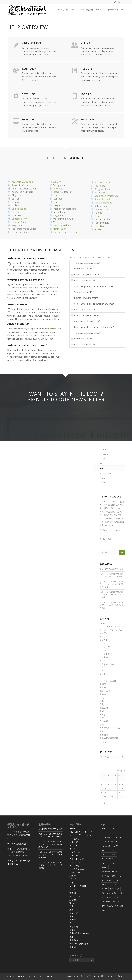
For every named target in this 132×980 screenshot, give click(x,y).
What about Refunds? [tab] (83, 280)
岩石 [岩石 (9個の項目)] (110, 884)
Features (88, 119)
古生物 (103, 687)
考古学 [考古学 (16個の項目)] (116, 897)
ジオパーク (105, 650)
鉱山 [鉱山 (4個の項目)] (122, 906)
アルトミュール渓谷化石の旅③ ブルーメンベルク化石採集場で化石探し (111, 584)
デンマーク (105, 660)
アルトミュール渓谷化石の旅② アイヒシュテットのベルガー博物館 (111, 595)
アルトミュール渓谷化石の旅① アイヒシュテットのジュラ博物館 (111, 605)
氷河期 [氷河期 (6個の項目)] (117, 889)
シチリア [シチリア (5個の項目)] (115, 846)
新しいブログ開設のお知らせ (111, 569)
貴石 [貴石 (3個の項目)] (114, 902)
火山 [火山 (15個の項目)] (108, 893)
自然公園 (104, 721)
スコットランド (107, 654)
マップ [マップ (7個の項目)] (112, 867)
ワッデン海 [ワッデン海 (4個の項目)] (105, 876)
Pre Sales (97, 258)
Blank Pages (104, 454)
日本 (102, 701)
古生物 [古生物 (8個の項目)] (116, 880)
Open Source (32, 43)
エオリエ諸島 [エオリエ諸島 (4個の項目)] (106, 837)
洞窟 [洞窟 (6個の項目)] (103, 893)
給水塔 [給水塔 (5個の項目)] (109, 897)
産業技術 (104, 708)
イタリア (104, 637)
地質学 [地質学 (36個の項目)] (104, 884)
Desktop (28, 119)
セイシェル (105, 657)
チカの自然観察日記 (17, 844)
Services (103, 482)
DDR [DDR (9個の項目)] (103, 829)
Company (29, 69)
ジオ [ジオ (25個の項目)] (103, 850)
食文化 (103, 742)
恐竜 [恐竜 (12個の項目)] (115, 884)
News (102, 623)
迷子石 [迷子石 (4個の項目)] (120, 902)
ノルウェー (105, 667)
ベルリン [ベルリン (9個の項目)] (105, 867)
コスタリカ (105, 647)
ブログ (103, 674)
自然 (102, 718)
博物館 (103, 684)
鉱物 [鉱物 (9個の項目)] (103, 910)
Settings (29, 94)
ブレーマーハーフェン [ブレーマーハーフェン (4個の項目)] (109, 863)
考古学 (103, 714)
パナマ (103, 670)
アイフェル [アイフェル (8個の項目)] (111, 829)
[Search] (122, 10)
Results (87, 69)
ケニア (103, 643)
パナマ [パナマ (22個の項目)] (113, 854)
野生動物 (104, 735)
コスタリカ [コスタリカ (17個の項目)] (105, 842)
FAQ (101, 463)
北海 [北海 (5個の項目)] (103, 880)
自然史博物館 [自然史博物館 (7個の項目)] (106, 902)
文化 (102, 698)
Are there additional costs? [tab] (85, 263)
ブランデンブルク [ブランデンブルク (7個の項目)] (107, 859)
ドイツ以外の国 (107, 664)
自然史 (103, 725)
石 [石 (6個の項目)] (121, 893)
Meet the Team (105, 473)
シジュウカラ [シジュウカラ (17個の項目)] (106, 846)
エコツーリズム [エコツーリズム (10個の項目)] (118, 837)
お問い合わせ (106, 539)
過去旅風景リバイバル (110, 728)
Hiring (86, 43)
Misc (89, 258)
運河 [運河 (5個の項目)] (103, 906)
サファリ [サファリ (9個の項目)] (114, 842)
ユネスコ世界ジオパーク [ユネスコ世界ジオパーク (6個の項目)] (110, 872)
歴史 (102, 704)
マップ (103, 677)
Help (101, 468)
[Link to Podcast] (123, 2)
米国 (102, 711)
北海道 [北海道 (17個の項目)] (109, 880)
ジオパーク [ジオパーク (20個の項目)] (111, 850)
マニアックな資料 (108, 681)
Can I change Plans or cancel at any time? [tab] (92, 286)
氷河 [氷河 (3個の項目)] (111, 889)
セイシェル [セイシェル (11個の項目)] (105, 854)
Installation (79, 258)
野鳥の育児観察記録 (109, 738)
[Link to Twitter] (115, 2)
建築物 (103, 694)
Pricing (107, 258)
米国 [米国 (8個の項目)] (103, 897)
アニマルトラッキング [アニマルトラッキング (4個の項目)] (109, 833)
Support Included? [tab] (81, 269)
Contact (102, 459)
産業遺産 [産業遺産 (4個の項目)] (115, 893)
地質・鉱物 (105, 691)
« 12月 (102, 803)
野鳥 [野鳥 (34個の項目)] (117, 906)
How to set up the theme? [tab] (85, 275)
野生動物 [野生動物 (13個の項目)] (110, 906)
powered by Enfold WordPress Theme (40, 976)
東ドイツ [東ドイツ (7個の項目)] (105, 889)
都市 (102, 731)
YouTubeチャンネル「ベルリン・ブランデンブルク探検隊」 (112, 630)
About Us (103, 450)
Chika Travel (21, 976)
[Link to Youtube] (119, 2)
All (71, 258)
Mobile (86, 94)
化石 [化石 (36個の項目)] (119, 876)
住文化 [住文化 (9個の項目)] (113, 876)
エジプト (104, 640)
